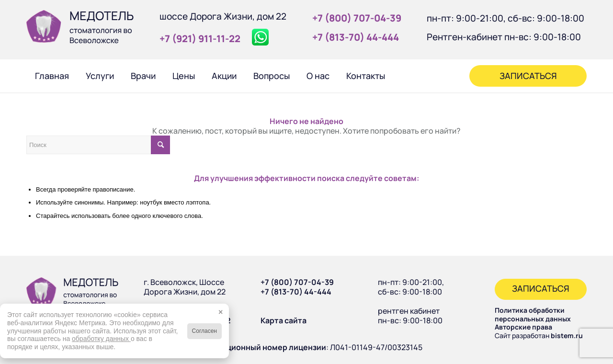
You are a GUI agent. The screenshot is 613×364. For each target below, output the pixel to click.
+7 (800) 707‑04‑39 (357, 18)
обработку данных (101, 339)
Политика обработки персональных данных (533, 314)
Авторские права (523, 327)
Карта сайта (284, 320)
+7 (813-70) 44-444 (296, 292)
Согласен (204, 331)
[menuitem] (52, 76)
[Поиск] (406, 76)
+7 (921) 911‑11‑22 (200, 39)
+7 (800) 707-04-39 (297, 282)
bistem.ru (567, 336)
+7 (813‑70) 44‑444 (356, 37)
